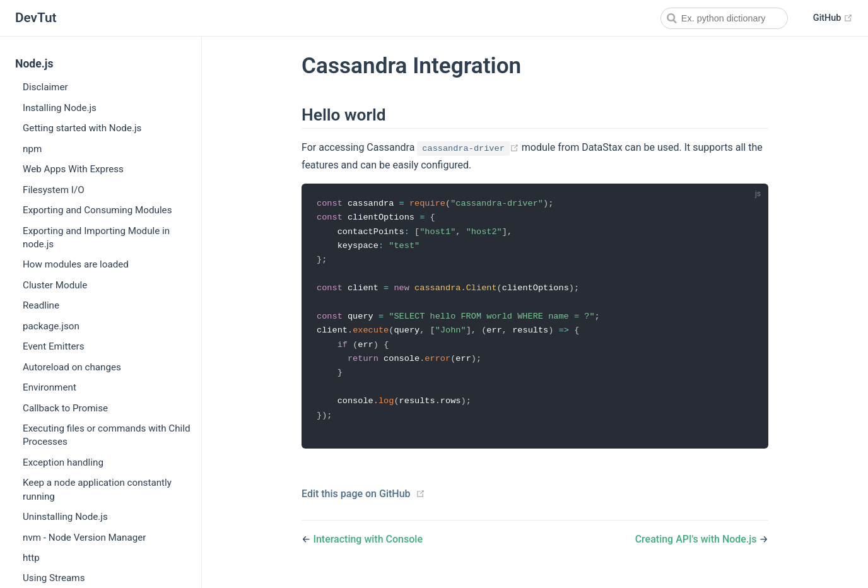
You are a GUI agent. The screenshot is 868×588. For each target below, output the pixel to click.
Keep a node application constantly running (97, 489)
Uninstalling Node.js (65, 517)
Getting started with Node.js (82, 128)
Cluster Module (55, 285)
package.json (51, 326)
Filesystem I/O (54, 190)
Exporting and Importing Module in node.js (96, 238)
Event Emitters (54, 346)
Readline (41, 305)
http (31, 558)
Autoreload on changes (72, 367)
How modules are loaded (76, 264)
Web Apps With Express (73, 169)
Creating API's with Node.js (697, 546)
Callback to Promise (65, 408)
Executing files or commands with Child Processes (107, 435)
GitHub (833, 18)
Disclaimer (45, 87)
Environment (50, 387)
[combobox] (724, 18)
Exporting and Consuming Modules (97, 210)
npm (32, 149)
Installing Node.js (60, 108)
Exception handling (63, 462)
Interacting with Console (368, 546)
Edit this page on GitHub (356, 501)
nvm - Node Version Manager (84, 538)
